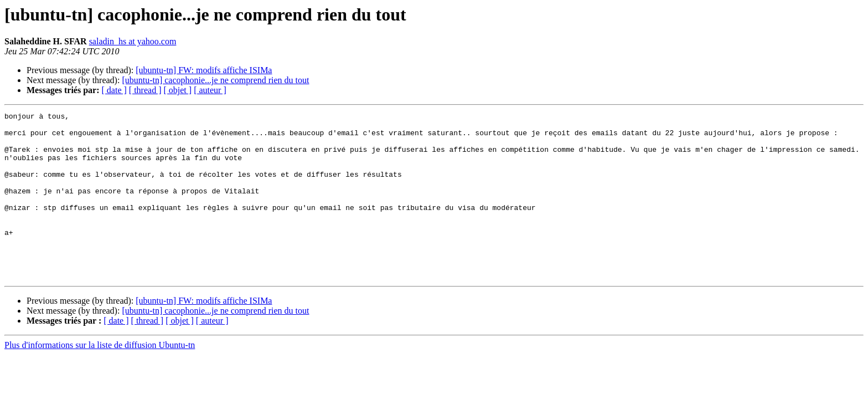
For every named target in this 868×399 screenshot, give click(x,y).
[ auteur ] (210, 90)
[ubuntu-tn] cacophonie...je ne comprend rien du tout (215, 80)
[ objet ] (177, 90)
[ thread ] (145, 90)
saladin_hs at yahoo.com (133, 41)
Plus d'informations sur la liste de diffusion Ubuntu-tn (100, 378)
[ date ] (114, 90)
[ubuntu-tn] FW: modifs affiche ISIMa (204, 70)
